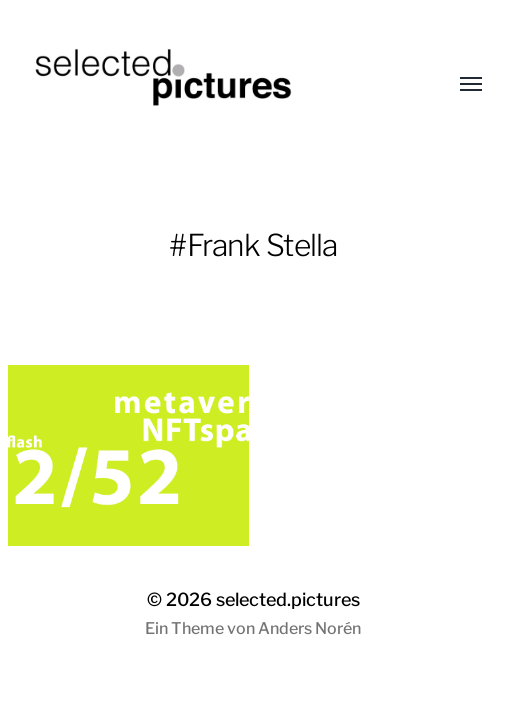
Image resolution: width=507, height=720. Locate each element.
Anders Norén (309, 628)
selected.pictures (288, 599)
